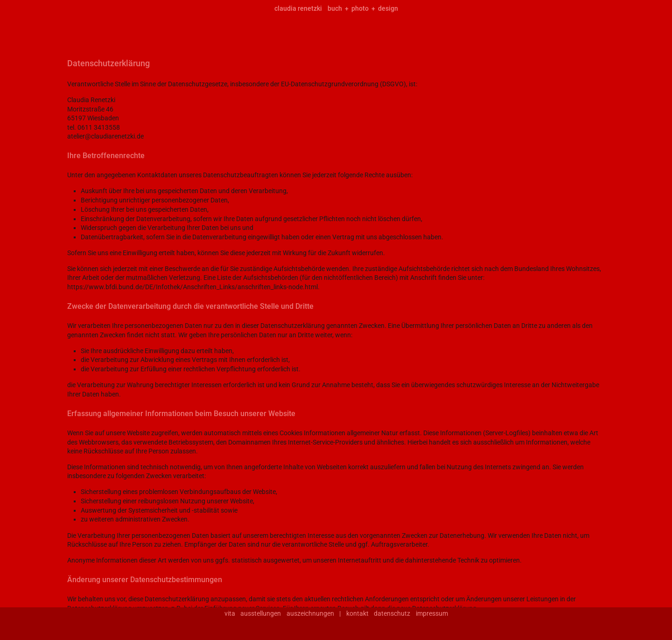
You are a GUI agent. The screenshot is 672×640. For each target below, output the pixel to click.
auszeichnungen (310, 614)
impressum (432, 614)
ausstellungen (261, 614)
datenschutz (392, 614)
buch (335, 9)
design (388, 9)
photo (360, 9)
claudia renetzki (298, 9)
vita (230, 614)
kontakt (357, 614)
